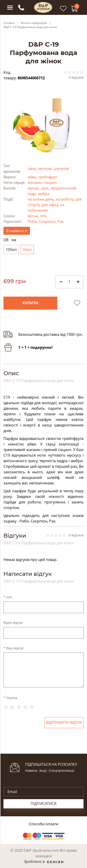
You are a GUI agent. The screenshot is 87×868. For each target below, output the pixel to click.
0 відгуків (76, 77)
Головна (9, 23)
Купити (30, 303)
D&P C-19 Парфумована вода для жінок (30, 27)
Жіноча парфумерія (34, 23)
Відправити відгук (64, 723)
